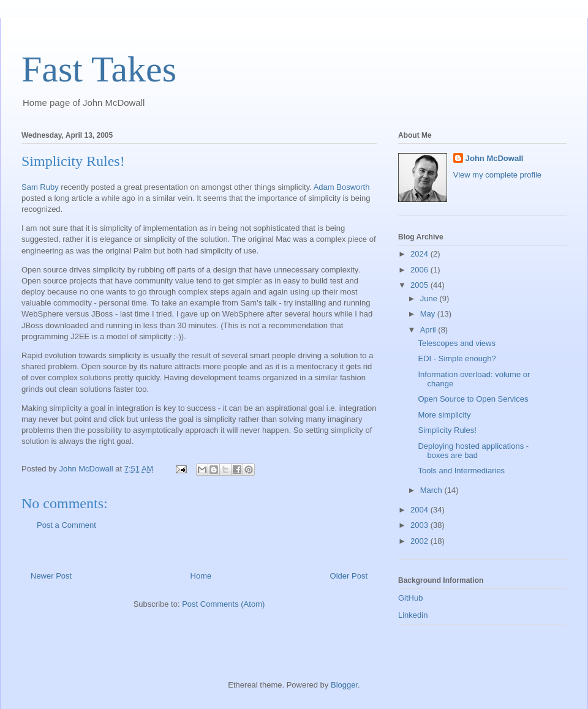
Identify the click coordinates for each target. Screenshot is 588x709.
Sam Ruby (40, 187)
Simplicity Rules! (447, 430)
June (430, 298)
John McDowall (495, 158)
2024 (420, 254)
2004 (420, 510)
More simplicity (444, 415)
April (429, 330)
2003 (420, 525)
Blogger (344, 685)
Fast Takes (99, 69)
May (429, 314)
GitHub (410, 598)
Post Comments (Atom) (223, 604)
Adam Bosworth (342, 187)
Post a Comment (66, 525)
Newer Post (51, 576)
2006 (420, 270)
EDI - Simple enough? (457, 358)
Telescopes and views (456, 343)
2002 (420, 541)
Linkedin (413, 615)
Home (201, 576)
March (432, 490)
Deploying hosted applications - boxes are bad (473, 451)
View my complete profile (497, 175)
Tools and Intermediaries (461, 471)
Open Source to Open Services (473, 399)
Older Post (349, 576)
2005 (420, 285)
